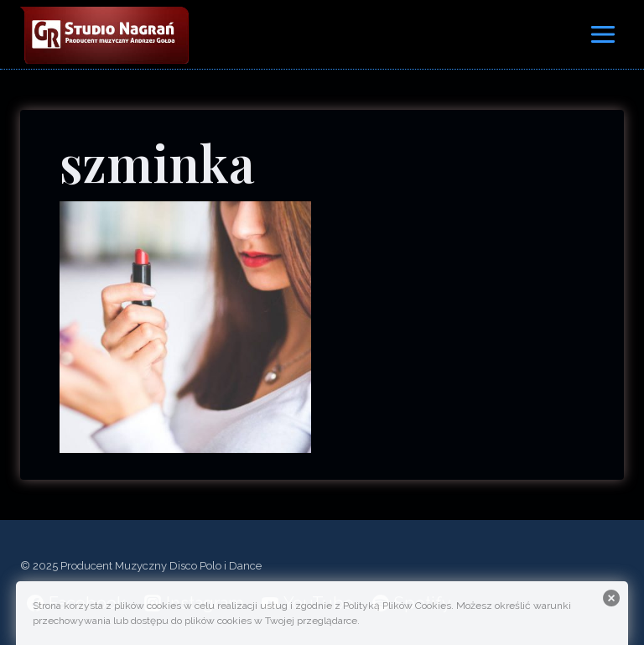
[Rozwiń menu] (602, 34)
